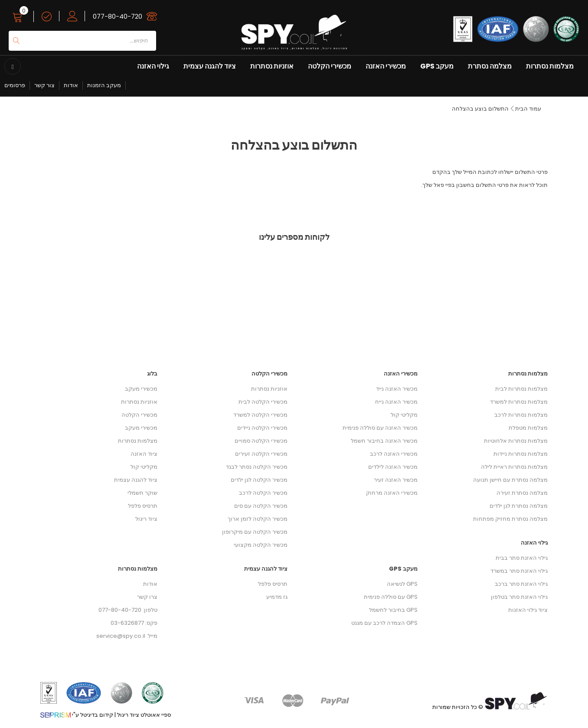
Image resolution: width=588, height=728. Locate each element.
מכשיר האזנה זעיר (396, 480)
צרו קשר (147, 597)
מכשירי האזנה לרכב (394, 454)
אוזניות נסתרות (272, 66)
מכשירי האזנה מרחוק (392, 493)
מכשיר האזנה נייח (396, 402)
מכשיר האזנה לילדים (393, 467)
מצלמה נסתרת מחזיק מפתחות (510, 519)
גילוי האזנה (153, 66)
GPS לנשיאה (402, 584)
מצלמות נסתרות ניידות (521, 454)
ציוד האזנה (144, 454)
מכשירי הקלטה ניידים (262, 428)
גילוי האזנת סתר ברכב (521, 584)
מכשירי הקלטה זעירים (261, 454)
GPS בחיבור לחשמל (393, 610)
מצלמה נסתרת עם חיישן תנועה (510, 480)
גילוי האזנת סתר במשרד (519, 571)
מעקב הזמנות (104, 85)
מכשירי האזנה (386, 66)
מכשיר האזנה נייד (397, 389)
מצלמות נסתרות (550, 66)
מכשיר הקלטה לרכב (263, 493)
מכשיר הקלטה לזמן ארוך (258, 519)
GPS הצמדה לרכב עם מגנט (384, 623)
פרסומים (15, 85)
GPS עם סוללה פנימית (391, 597)
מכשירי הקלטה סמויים (261, 441)
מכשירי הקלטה (330, 66)
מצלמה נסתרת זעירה (522, 493)
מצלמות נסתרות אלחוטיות (516, 441)
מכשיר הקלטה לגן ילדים (259, 480)
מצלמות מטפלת (528, 428)
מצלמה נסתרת (490, 66)
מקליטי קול (144, 467)
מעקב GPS (437, 66)
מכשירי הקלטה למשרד (260, 415)
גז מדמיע (277, 597)
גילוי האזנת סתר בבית (522, 558)
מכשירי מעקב (141, 389)
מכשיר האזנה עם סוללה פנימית (380, 428)
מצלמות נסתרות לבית (521, 389)
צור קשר (44, 85)
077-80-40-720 (118, 16)
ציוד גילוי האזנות (528, 610)
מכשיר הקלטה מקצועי (261, 545)
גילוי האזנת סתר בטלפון (519, 597)
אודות (71, 85)
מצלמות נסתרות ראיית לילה (514, 467)
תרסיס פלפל (143, 506)
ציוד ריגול (146, 519)
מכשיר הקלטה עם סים (261, 506)
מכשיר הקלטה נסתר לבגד (257, 467)
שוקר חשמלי (142, 493)
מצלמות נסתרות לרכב (521, 415)
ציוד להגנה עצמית (210, 66)
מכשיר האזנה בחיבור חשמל (384, 441)
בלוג (152, 374)
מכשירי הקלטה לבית (263, 402)
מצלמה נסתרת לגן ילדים (519, 506)
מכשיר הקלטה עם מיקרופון (255, 532)
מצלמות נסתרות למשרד (519, 402)
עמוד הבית (528, 109)
